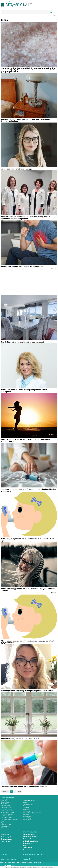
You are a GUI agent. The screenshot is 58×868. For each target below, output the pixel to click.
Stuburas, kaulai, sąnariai (7, 813)
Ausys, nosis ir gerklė (6, 825)
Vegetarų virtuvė (28, 843)
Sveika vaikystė (6, 837)
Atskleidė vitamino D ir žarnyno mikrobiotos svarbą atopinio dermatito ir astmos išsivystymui (26, 218)
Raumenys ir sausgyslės (7, 814)
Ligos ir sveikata (7, 798)
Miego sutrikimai (27, 816)
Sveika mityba (27, 839)
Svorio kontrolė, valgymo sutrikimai (32, 813)
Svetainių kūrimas (49, 867)
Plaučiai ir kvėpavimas (7, 804)
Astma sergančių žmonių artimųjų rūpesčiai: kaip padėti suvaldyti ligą (28, 540)
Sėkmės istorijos (28, 850)
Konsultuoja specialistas (33, 854)
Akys (2, 823)
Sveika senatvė (6, 841)
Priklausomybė (27, 815)
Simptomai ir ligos (29, 800)
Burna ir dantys (5, 826)
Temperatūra (26, 808)
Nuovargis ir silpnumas (29, 818)
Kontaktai (37, 863)
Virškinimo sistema (6, 806)
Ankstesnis (5, 792)
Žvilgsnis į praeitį (6, 839)
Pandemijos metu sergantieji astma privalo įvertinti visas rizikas (27, 691)
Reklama (55, 15)
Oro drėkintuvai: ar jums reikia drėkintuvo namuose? (23, 342)
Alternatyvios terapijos (30, 837)
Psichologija (5, 835)
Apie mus (11, 863)
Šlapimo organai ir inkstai (7, 811)
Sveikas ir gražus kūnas (31, 841)
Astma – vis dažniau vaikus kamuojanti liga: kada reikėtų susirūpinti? (24, 391)
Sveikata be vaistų (30, 832)
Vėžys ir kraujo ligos (28, 804)
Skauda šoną (26, 811)
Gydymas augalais (29, 834)
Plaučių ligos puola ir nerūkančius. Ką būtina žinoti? (22, 267)
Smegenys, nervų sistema (8, 809)
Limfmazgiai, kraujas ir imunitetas (9, 819)
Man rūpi (4, 800)
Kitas (20, 792)
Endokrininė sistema (6, 807)
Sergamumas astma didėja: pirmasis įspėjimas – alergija (24, 786)
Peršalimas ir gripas (28, 806)
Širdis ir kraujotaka (6, 802)
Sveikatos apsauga (8, 859)
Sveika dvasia (27, 848)
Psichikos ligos (5, 828)
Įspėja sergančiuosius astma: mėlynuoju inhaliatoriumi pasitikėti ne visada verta (29, 490)
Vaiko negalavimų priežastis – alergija (16, 169)
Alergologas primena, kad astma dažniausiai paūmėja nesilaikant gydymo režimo (27, 642)
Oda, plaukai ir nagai (6, 818)
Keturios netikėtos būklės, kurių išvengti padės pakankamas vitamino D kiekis (26, 440)
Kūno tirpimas (26, 809)
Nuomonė (26, 859)
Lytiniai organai (5, 816)
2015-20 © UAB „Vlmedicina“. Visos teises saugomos (18, 867)
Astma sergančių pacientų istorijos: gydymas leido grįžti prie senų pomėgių (28, 590)
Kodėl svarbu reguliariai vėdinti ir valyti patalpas (21, 739)
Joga (25, 845)
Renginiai (4, 854)
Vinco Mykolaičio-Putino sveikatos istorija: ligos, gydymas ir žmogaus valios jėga (26, 120)
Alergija (25, 802)
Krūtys (3, 821)
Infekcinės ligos (27, 820)
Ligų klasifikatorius (24, 863)
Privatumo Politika (7, 865)
